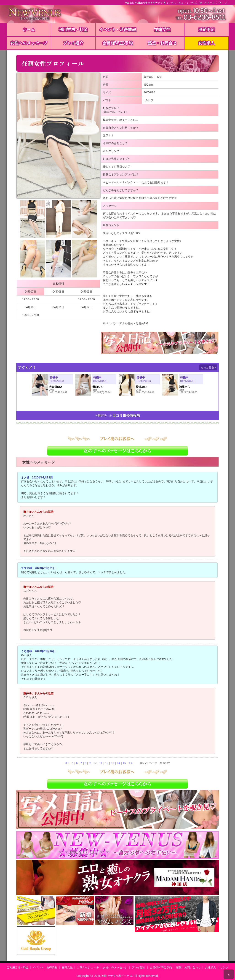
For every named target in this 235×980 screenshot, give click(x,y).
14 (118, 763)
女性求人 (206, 43)
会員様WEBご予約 (161, 967)
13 (112, 763)
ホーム (29, 29)
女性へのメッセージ (29, 43)
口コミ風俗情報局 (126, 415)
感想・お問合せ (162, 43)
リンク (224, 967)
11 (101, 763)
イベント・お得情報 (117, 29)
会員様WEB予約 (118, 43)
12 (107, 763)
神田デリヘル (104, 415)
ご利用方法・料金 (18, 967)
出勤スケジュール (88, 967)
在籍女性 (162, 29)
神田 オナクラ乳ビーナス (117, 976)
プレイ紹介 (73, 43)
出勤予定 (206, 29)
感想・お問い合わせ (188, 967)
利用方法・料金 (73, 29)
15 (124, 763)
